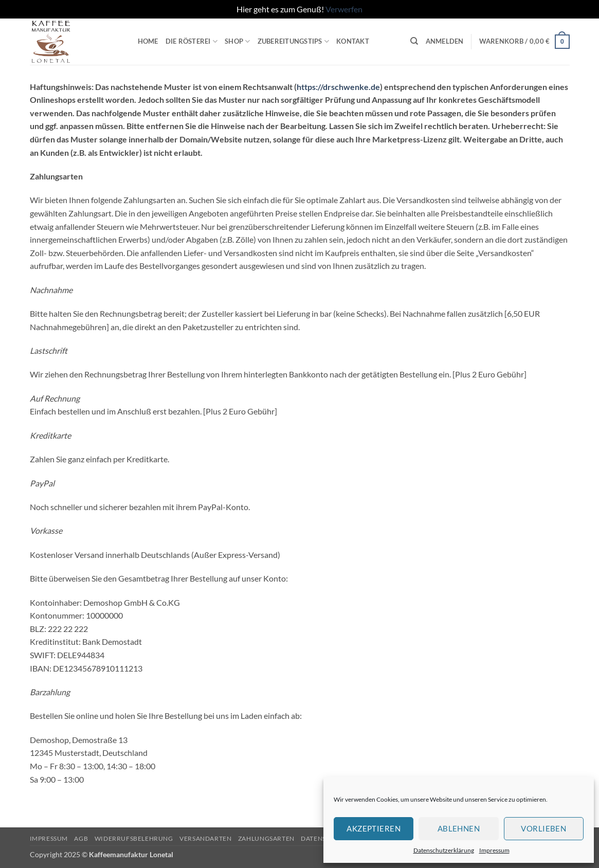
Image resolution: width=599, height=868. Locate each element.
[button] (445, 41)
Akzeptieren (374, 828)
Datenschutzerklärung (444, 850)
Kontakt (353, 41)
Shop (237, 41)
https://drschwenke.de (338, 87)
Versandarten (205, 838)
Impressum (494, 850)
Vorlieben (543, 828)
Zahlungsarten (266, 838)
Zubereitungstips (294, 41)
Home (148, 41)
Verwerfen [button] (344, 9)
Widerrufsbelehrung (134, 838)
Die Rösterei (192, 41)
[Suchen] (414, 41)
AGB (81, 838)
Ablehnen (459, 828)
